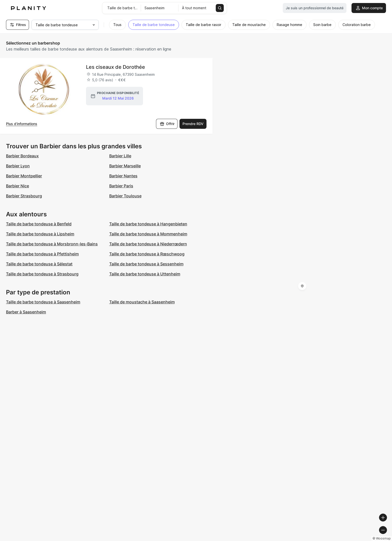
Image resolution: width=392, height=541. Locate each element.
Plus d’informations (22, 124)
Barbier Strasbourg (24, 196)
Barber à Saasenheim (26, 312)
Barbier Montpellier (24, 176)
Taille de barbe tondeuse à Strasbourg (42, 274)
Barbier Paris (121, 186)
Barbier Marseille (125, 166)
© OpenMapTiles (323, 539)
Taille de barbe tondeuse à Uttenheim (145, 274)
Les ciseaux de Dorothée (115, 67)
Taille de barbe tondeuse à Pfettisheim (42, 254)
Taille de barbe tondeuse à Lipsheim (40, 234)
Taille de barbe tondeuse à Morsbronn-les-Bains (52, 244)
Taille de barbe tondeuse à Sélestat (39, 264)
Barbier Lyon (18, 166)
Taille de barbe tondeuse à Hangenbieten (148, 224)
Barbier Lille (120, 156)
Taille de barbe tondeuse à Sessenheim (146, 264)
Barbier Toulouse (125, 196)
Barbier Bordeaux (22, 156)
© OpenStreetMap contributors (365, 539)
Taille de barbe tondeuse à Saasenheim (43, 302)
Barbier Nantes (123, 176)
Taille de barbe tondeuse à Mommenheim (148, 234)
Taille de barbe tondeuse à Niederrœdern (148, 244)
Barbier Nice (17, 186)
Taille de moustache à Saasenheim (142, 302)
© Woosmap (298, 539)
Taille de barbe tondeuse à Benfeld (39, 224)
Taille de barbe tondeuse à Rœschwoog (147, 254)
